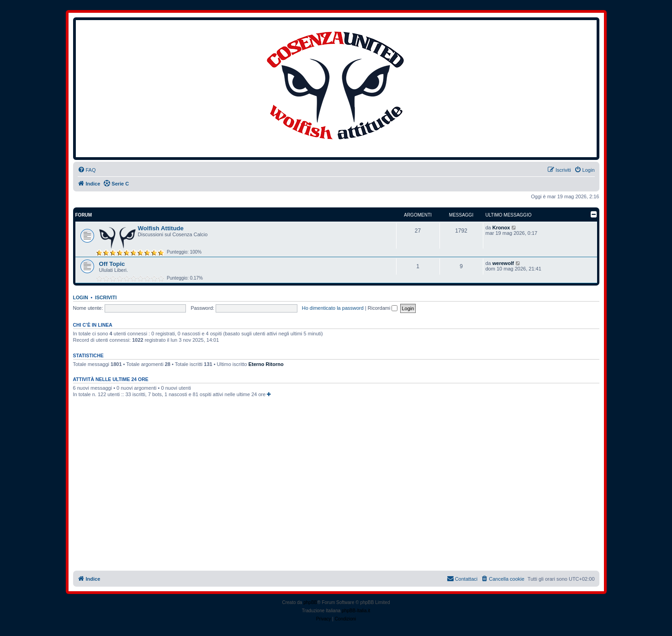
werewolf (503, 263)
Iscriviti (106, 297)
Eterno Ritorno (266, 364)
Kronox (501, 228)
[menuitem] (87, 170)
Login (81, 297)
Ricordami (383, 308)
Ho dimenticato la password (333, 308)
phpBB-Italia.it (356, 611)
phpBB (310, 602)
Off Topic (112, 264)
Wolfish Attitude (161, 228)
